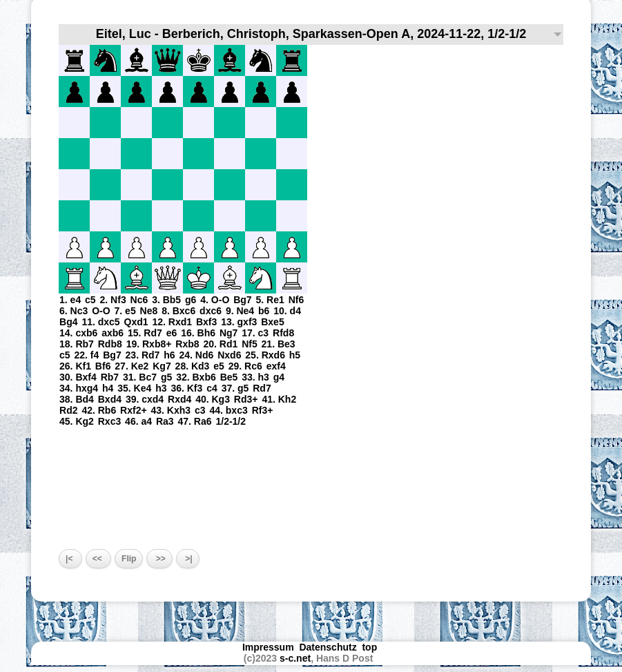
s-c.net (295, 658)
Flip (129, 559)
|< (70, 559)
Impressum (268, 647)
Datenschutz (328, 647)
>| (188, 559)
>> (159, 559)
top (371, 647)
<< (98, 559)
